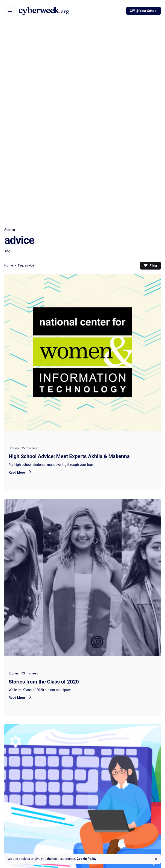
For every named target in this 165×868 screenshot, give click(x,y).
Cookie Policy (87, 859)
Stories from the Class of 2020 (44, 682)
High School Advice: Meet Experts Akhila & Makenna (69, 456)
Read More (20, 473)
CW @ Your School (144, 11)
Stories (10, 230)
